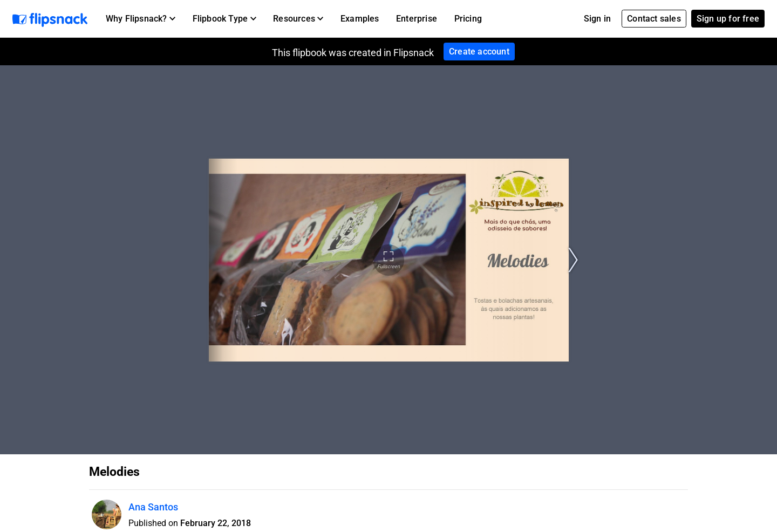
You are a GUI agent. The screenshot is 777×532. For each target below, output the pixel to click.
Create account (479, 52)
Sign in (597, 19)
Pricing (468, 19)
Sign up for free (728, 19)
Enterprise (417, 19)
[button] (141, 19)
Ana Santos (153, 507)
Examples (360, 19)
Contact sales (654, 19)
